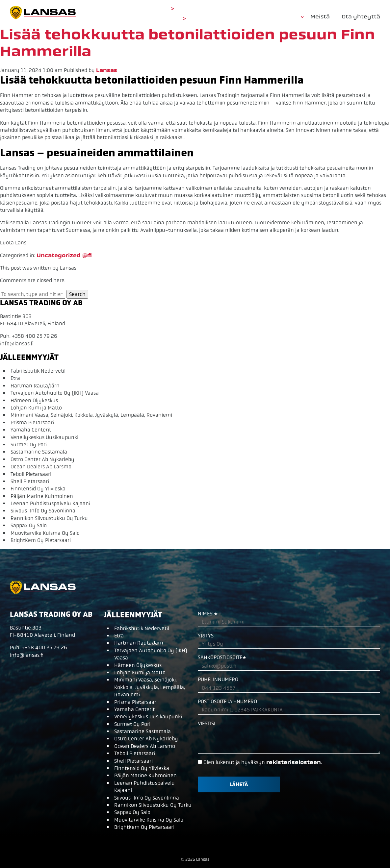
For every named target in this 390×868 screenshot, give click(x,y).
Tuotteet (286, 17)
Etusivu (250, 17)
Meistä (320, 17)
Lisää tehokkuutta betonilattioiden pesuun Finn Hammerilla (187, 43)
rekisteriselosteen (294, 762)
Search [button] (77, 294)
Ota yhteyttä (361, 17)
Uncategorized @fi (64, 255)
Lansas (107, 70)
